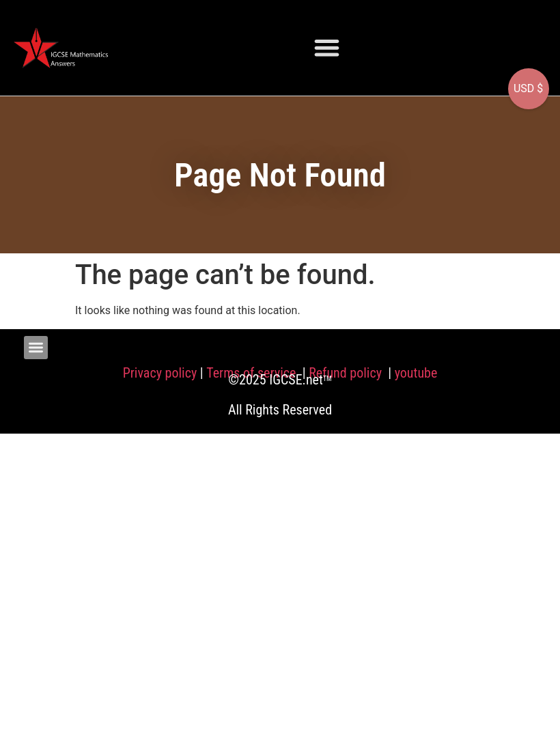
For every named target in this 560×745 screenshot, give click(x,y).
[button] (327, 47)
